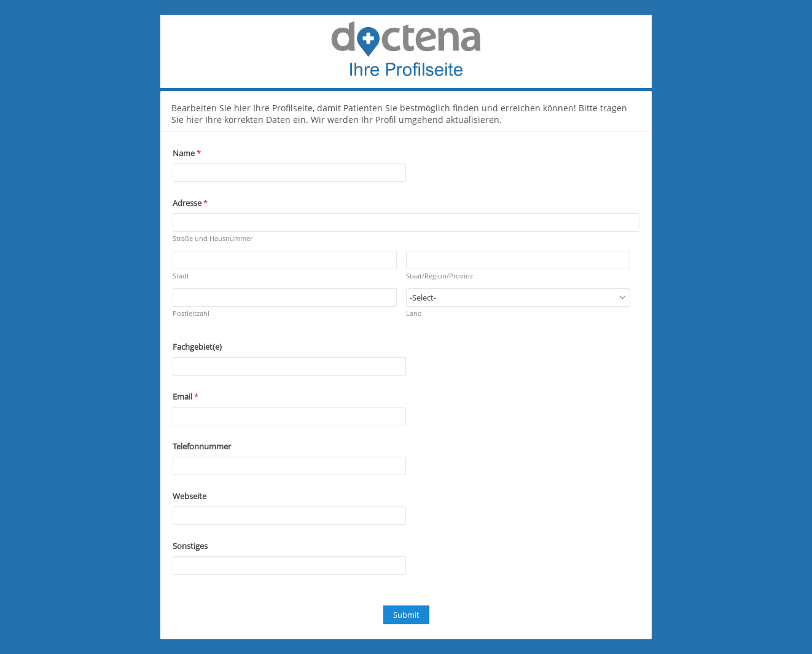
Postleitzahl (191, 313)
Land (414, 313)
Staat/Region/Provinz (439, 276)
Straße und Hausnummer (213, 238)
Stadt (181, 276)
